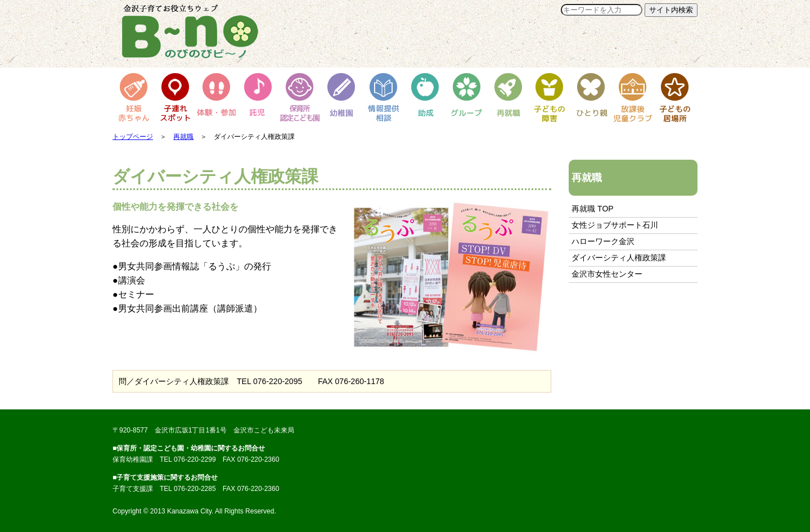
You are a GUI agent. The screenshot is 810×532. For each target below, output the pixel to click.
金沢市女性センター (607, 274)
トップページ (133, 137)
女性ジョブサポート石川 (615, 225)
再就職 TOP (592, 209)
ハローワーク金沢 (603, 241)
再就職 (183, 137)
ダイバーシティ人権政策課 (619, 258)
